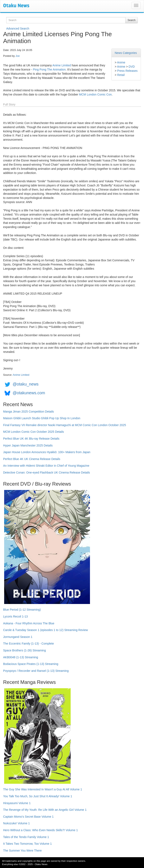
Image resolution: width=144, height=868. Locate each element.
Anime (121, 62)
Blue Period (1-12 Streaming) (22, 610)
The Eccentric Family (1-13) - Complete (28, 644)
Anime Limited (62, 65)
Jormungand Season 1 (18, 637)
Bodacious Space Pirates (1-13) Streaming (31, 664)
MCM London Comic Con (95, 94)
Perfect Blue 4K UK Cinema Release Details (32, 459)
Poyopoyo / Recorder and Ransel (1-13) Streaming (36, 671)
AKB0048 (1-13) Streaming (21, 657)
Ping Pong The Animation (49, 69)
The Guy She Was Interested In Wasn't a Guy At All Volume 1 (43, 789)
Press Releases (127, 71)
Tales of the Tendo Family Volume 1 (26, 837)
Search (132, 20)
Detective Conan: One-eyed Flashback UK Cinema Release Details (47, 472)
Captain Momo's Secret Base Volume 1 (28, 817)
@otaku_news (26, 384)
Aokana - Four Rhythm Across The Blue (29, 623)
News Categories (126, 53)
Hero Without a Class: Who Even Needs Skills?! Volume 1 (41, 830)
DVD (132, 67)
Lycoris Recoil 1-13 (15, 616)
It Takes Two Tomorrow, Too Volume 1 (27, 844)
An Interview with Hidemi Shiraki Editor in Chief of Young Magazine (46, 466)
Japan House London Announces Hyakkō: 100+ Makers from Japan (47, 452)
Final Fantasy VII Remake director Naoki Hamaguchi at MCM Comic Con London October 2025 (65, 425)
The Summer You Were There (22, 851)
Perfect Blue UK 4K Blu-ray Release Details (31, 439)
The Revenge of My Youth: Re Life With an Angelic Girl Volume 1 (45, 810)
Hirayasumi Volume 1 (17, 803)
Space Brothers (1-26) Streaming (24, 650)
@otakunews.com (29, 393)
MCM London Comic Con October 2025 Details (34, 432)
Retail (121, 75)
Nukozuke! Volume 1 (16, 823)
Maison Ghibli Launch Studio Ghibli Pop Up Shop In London (42, 418)
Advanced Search (18, 29)
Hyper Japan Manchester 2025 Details (28, 445)
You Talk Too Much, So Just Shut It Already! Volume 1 (38, 796)
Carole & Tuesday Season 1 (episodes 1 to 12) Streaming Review (46, 630)
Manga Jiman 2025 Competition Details (28, 412)
